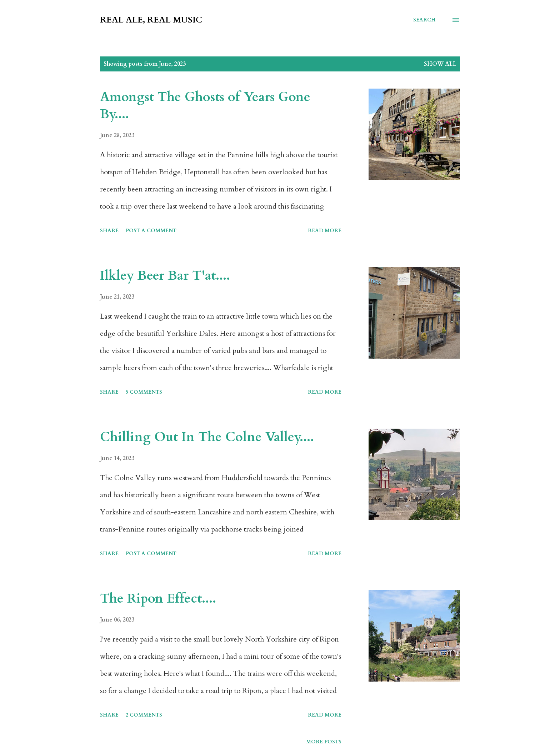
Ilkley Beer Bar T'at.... (165, 276)
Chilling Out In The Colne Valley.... (207, 437)
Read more (325, 231)
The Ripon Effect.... (158, 599)
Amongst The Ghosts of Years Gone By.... (205, 106)
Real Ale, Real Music (151, 20)
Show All (440, 64)
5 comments (144, 392)
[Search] (424, 20)
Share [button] (109, 231)
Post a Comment (151, 231)
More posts (324, 742)
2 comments (144, 715)
